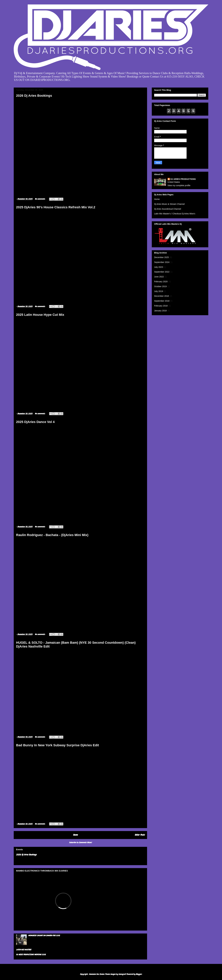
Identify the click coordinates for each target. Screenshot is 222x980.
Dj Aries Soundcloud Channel (168, 209)
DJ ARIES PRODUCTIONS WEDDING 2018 (31, 955)
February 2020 (161, 282)
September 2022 (162, 272)
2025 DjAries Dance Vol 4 (35, 422)
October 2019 (160, 286)
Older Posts (140, 835)
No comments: (40, 199)
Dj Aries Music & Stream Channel (169, 204)
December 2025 (162, 257)
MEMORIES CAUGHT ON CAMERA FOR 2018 (44, 935)
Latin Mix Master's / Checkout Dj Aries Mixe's (175, 214)
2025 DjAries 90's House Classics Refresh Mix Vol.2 (56, 207)
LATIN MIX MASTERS (24, 950)
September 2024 (162, 262)
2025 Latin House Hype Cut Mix (40, 315)
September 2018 (162, 301)
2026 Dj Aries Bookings (34, 96)
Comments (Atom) (85, 842)
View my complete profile (179, 185)
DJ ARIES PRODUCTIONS (183, 179)
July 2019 (159, 291)
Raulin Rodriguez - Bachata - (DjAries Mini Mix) (52, 535)
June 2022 (159, 277)
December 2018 (162, 296)
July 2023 (159, 267)
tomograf (122, 974)
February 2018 (161, 306)
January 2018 (160, 311)
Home (75, 835)
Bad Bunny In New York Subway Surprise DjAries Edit (58, 745)
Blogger (139, 974)
